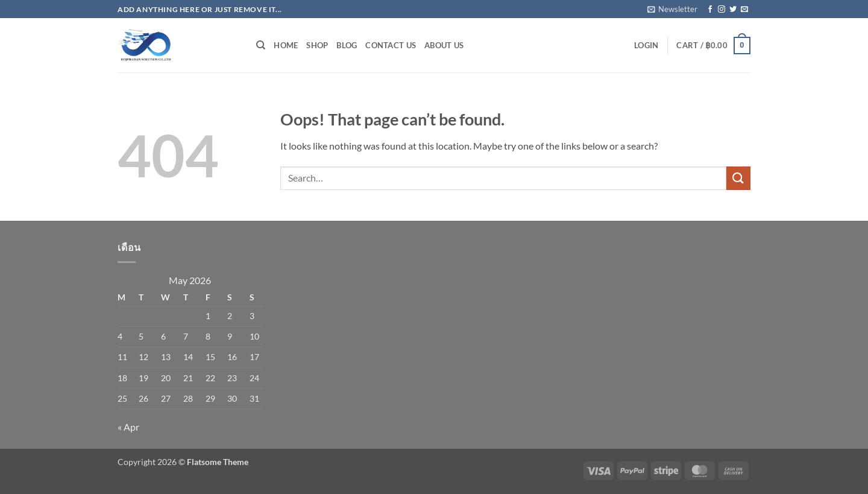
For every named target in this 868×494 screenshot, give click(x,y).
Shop (317, 45)
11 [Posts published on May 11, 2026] (122, 357)
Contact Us (391, 45)
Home (286, 45)
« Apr (128, 427)
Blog (347, 45)
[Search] (261, 45)
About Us (444, 45)
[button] (672, 9)
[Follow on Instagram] (722, 10)
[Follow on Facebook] (710, 10)
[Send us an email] (744, 10)
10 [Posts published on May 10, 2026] (254, 336)
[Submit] (738, 178)
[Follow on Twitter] (733, 10)
